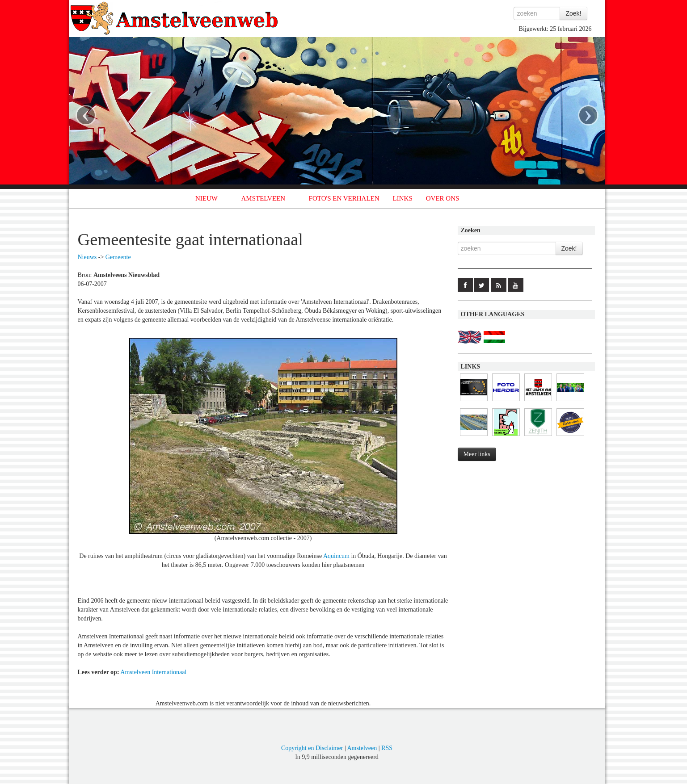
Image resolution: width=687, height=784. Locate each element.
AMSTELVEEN (263, 198)
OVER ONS (443, 198)
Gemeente (118, 257)
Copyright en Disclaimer (312, 748)
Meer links (477, 454)
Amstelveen (362, 748)
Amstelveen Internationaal (153, 672)
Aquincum (336, 556)
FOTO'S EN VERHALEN (344, 198)
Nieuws (87, 257)
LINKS (403, 198)
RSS (387, 748)
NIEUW (207, 198)
